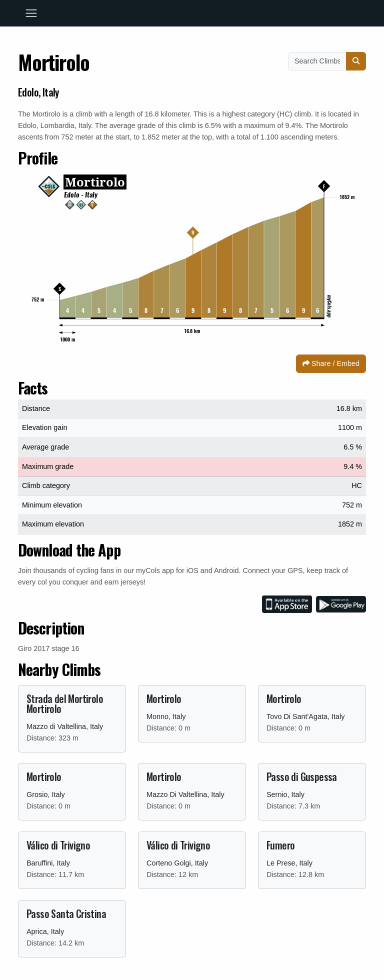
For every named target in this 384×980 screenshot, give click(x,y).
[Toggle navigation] (31, 13)
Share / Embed (331, 363)
